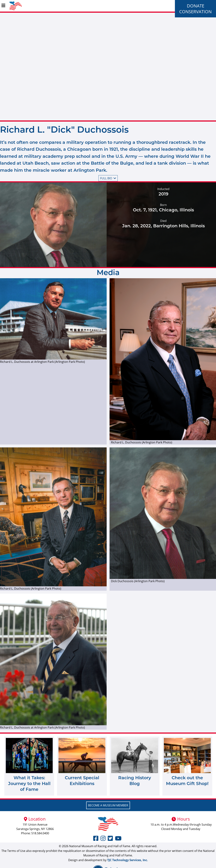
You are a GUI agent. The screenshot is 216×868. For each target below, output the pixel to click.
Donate (196, 6)
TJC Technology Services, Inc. (128, 860)
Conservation (195, 12)
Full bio (108, 178)
